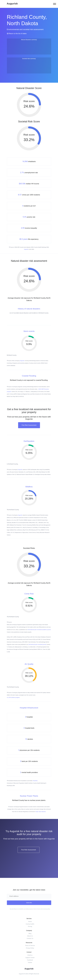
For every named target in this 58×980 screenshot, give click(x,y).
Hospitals (35, 781)
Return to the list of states (17, 34)
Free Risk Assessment (29, 425)
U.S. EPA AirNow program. (13, 698)
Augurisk (26, 249)
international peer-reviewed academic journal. (39, 630)
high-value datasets (41, 812)
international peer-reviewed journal (37, 644)
